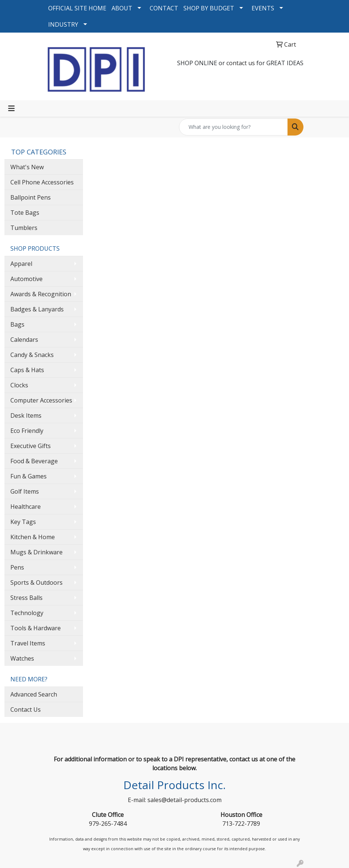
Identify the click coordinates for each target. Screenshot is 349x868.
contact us (241, 63)
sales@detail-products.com (185, 800)
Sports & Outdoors (36, 582)
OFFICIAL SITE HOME (77, 8)
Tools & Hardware (36, 628)
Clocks (19, 385)
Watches (22, 658)
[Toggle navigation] (11, 108)
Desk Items (26, 415)
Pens (17, 567)
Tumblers (24, 228)
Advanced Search (34, 694)
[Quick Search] (233, 127)
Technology (27, 613)
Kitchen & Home (33, 537)
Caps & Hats (27, 370)
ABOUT (122, 8)
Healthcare (26, 507)
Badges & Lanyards (37, 309)
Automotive (26, 279)
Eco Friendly (27, 431)
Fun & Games (29, 476)
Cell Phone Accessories (42, 182)
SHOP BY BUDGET (209, 8)
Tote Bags (25, 213)
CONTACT (164, 8)
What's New (27, 167)
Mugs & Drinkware (36, 552)
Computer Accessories (41, 400)
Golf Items (25, 491)
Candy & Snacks (32, 355)
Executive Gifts (31, 446)
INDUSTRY (63, 24)
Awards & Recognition (41, 294)
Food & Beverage (34, 461)
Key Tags (23, 522)
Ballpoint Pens (31, 197)
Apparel (21, 264)
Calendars (24, 340)
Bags (17, 324)
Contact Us (26, 710)
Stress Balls (26, 598)
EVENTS (263, 8)
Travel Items (28, 643)
